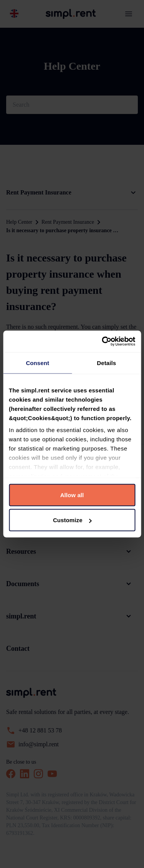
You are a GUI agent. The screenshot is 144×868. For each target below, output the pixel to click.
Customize (72, 520)
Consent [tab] (37, 363)
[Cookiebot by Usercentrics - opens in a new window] (103, 342)
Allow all (72, 495)
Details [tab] (106, 363)
